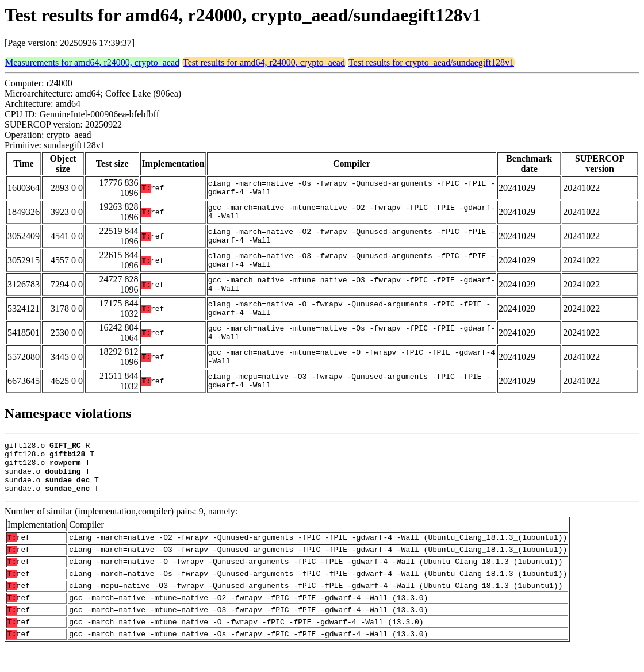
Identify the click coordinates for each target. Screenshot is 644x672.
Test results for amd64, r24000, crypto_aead (264, 62)
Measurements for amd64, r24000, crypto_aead (92, 62)
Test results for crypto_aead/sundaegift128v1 (431, 62)
